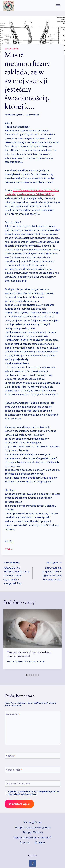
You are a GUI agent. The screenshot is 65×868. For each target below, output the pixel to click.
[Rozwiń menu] (58, 6)
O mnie (25, 843)
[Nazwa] (32, 756)
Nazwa (11, 756)
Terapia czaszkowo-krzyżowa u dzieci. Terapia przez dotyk (29, 655)
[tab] (27, 675)
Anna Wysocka (17, 115)
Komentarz (13, 714)
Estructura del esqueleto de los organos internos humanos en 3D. (48, 571)
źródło (8, 549)
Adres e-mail (14, 770)
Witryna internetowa (18, 784)
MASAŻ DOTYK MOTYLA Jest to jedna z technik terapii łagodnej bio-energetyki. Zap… (17, 573)
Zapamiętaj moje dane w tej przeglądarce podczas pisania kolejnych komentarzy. (33, 793)
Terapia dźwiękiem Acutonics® (32, 838)
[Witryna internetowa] (32, 784)
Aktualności (12, 49)
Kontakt (40, 843)
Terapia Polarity (33, 833)
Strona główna (32, 823)
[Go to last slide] (9, 641)
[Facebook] (32, 863)
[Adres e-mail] (32, 770)
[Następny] (56, 641)
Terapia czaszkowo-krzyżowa (32, 828)
